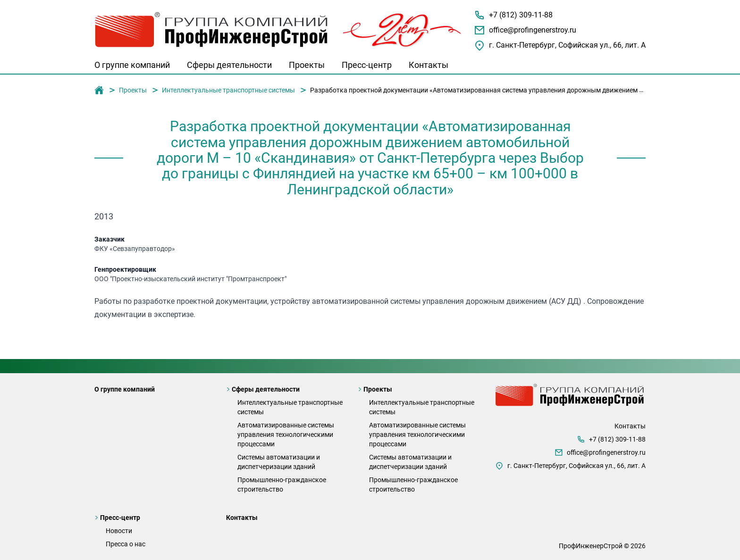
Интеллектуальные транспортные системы (228, 90)
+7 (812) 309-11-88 (521, 15)
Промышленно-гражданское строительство (282, 485)
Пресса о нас (126, 544)
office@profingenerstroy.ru (533, 30)
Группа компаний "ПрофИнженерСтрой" (99, 91)
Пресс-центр (367, 65)
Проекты (307, 65)
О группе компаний (132, 65)
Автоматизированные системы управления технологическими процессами (286, 435)
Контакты (429, 65)
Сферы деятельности (229, 65)
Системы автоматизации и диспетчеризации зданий (279, 462)
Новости (119, 531)
